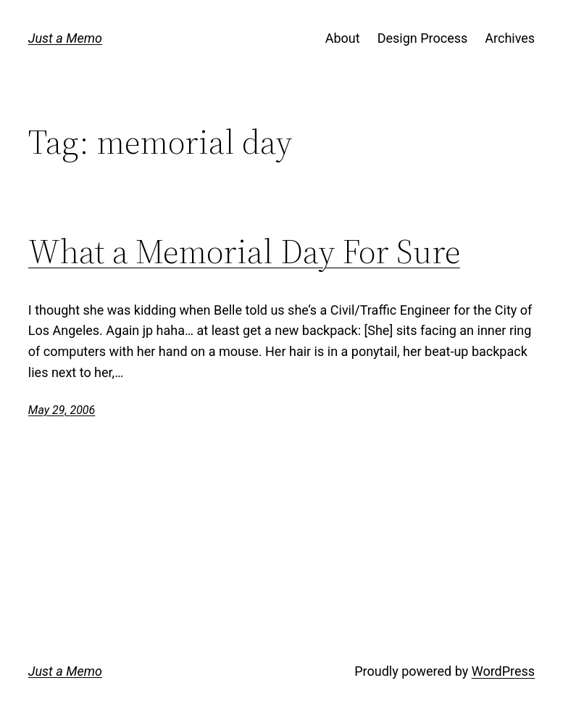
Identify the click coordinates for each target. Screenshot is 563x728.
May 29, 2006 (62, 410)
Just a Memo (65, 38)
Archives (510, 38)
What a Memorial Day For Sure (244, 252)
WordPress (503, 671)
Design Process (423, 38)
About (343, 38)
